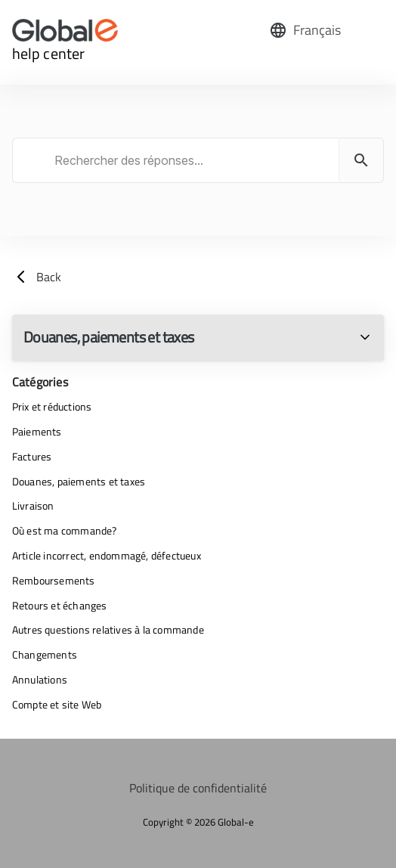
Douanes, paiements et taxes (79, 481)
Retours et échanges (60, 605)
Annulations (40, 679)
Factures (32, 456)
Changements (45, 654)
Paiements (37, 431)
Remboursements (54, 580)
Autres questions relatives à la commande (108, 629)
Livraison (33, 505)
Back (37, 277)
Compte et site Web (57, 704)
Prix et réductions (52, 406)
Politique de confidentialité (198, 788)
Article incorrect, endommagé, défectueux (107, 555)
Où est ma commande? (65, 530)
